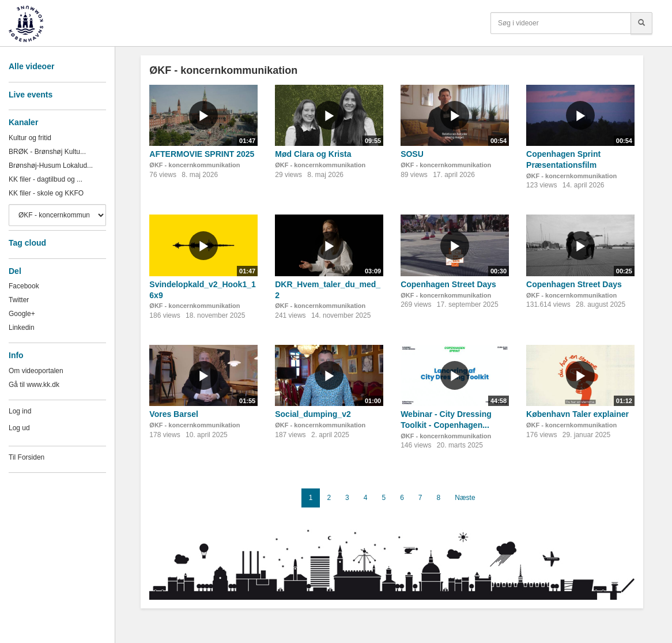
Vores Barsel (174, 414)
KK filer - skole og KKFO (46, 193)
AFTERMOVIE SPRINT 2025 (202, 154)
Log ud (19, 428)
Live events (31, 95)
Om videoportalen (36, 371)
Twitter (19, 300)
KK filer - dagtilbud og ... (46, 179)
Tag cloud (27, 243)
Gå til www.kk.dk (34, 385)
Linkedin (22, 328)
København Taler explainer (577, 414)
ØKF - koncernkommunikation (195, 165)
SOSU (412, 154)
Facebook (24, 286)
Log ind (20, 411)
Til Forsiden (27, 457)
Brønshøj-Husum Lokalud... (51, 166)
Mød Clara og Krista (313, 154)
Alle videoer (31, 66)
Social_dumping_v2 (313, 414)
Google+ (22, 314)
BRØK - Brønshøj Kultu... (47, 152)
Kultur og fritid (30, 138)
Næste (465, 498)
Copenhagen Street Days (448, 284)
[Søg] (641, 23)
